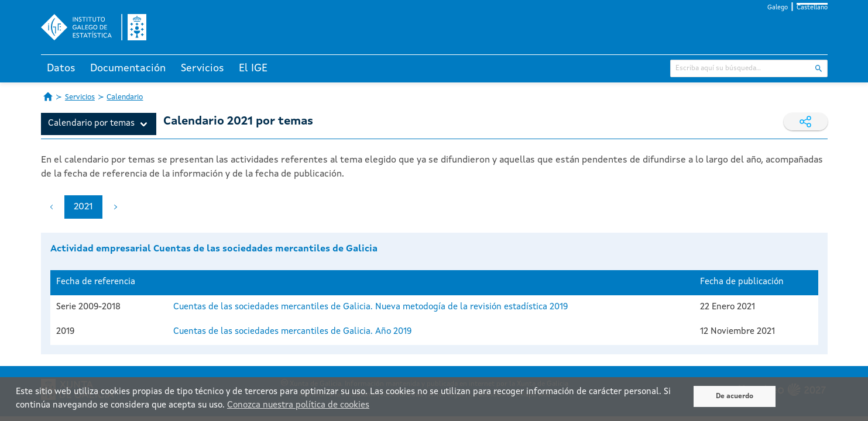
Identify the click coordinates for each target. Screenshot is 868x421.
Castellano (812, 8)
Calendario (125, 97)
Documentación (128, 68)
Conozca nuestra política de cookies (298, 406)
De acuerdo (735, 396)
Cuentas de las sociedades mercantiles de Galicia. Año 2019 (292, 332)
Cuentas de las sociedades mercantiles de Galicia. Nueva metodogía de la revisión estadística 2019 (370, 307)
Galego (778, 8)
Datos (61, 68)
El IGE (253, 68)
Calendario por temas (91, 124)
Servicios (203, 68)
